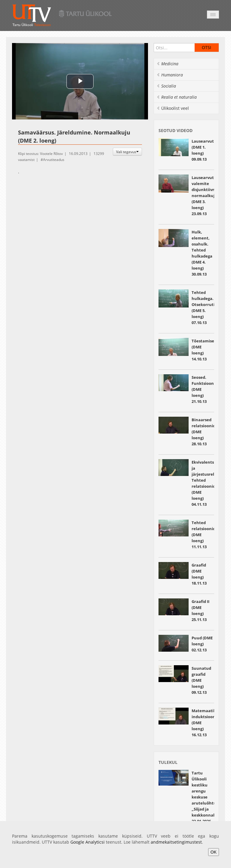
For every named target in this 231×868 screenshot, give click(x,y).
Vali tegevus (127, 152)
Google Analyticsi (88, 842)
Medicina (167, 64)
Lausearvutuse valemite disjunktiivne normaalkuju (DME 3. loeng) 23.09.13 (206, 196)
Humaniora (170, 75)
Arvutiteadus (54, 160)
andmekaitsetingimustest (176, 842)
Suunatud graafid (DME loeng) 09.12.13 (201, 680)
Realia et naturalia (177, 97)
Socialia (166, 86)
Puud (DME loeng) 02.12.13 (202, 644)
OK (214, 852)
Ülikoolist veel (173, 108)
